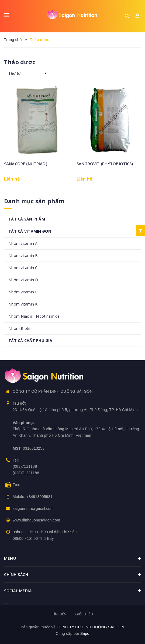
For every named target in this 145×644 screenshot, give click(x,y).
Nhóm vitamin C (23, 268)
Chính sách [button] (72, 575)
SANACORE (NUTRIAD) (26, 164)
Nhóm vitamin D (23, 280)
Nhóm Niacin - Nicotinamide (34, 316)
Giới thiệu (84, 614)
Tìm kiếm (59, 614)
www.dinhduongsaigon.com (36, 520)
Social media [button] (72, 591)
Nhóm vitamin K (23, 304)
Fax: (16, 485)
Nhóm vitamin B (23, 255)
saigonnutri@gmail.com (33, 509)
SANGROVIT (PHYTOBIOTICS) (105, 164)
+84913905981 (39, 497)
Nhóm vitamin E (23, 292)
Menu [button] (72, 558)
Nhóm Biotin (20, 328)
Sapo (85, 633)
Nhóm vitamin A (23, 243)
